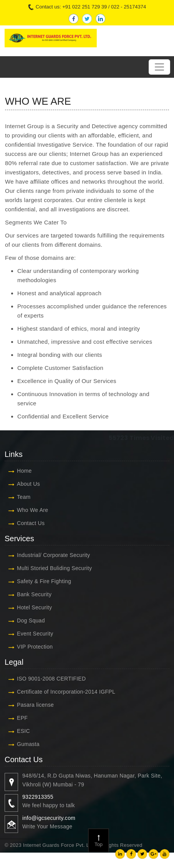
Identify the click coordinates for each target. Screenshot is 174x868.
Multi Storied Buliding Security (54, 568)
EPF (22, 718)
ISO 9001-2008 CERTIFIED (51, 679)
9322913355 (38, 797)
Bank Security (34, 594)
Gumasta (28, 744)
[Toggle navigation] (159, 67)
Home (24, 471)
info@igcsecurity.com (49, 818)
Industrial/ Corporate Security (53, 555)
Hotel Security (34, 607)
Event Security (35, 634)
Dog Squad (31, 620)
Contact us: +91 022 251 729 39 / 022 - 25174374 (87, 7)
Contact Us (31, 523)
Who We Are (32, 510)
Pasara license (35, 705)
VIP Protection (35, 647)
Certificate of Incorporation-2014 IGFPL (66, 692)
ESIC (23, 731)
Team (24, 497)
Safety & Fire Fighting (44, 581)
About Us (28, 484)
